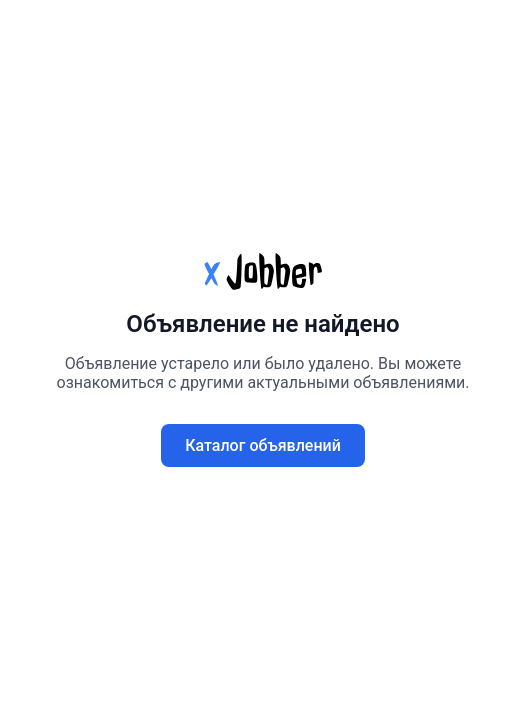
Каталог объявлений (263, 445)
